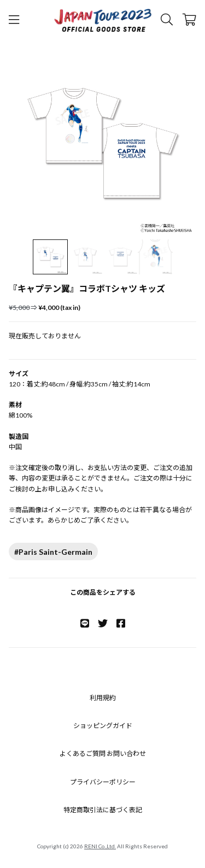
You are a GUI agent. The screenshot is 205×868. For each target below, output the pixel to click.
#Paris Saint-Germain (53, 552)
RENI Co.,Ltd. (100, 846)
